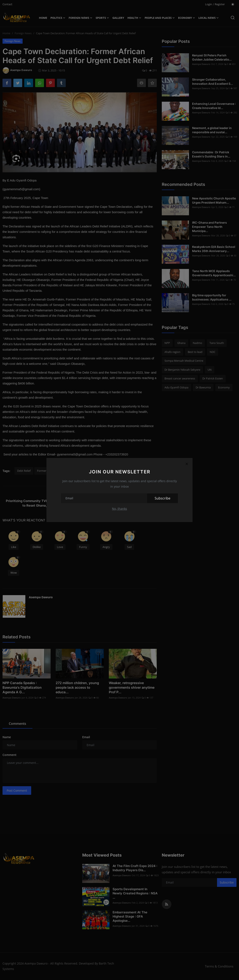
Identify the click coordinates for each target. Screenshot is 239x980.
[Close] (187, 464)
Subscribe (163, 498)
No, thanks (119, 509)
